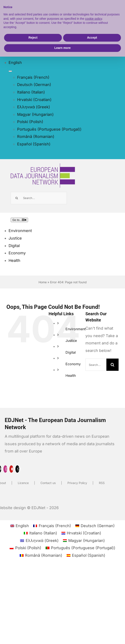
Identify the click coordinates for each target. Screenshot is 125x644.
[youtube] (11, 469)
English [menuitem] (22, 526)
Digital (71, 352)
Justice (71, 341)
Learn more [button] (62, 48)
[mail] (17, 469)
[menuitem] (45, 63)
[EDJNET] (43, 167)
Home (43, 282)
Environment (76, 329)
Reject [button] (33, 38)
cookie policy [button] (93, 19)
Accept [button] (92, 38)
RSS (102, 483)
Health (71, 376)
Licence (23, 483)
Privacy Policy (77, 483)
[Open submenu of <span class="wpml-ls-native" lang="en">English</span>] (10, 71)
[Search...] (39, 198)
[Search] (17, 198)
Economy (73, 364)
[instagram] (5, 469)
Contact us (48, 483)
